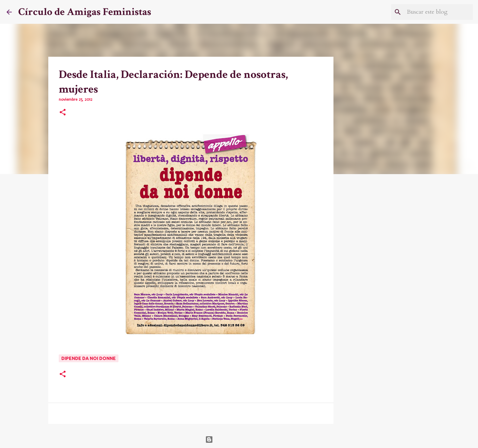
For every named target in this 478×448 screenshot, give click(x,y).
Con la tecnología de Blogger (239, 440)
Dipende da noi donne (89, 358)
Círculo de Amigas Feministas (85, 12)
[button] (63, 113)
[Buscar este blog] (439, 12)
